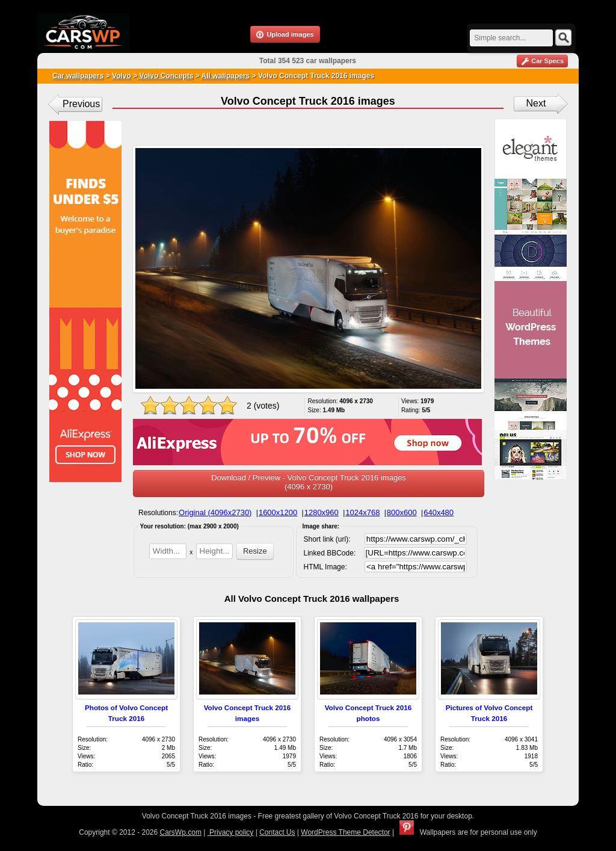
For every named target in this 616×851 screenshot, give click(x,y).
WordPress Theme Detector (345, 832)
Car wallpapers (78, 76)
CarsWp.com (181, 832)
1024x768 (362, 512)
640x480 (439, 512)
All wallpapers (226, 76)
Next (536, 103)
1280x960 (322, 512)
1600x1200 (278, 512)
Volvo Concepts (165, 76)
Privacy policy (231, 832)
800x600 (402, 512)
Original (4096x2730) (215, 512)
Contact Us (277, 832)
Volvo (122, 76)
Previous (81, 104)
